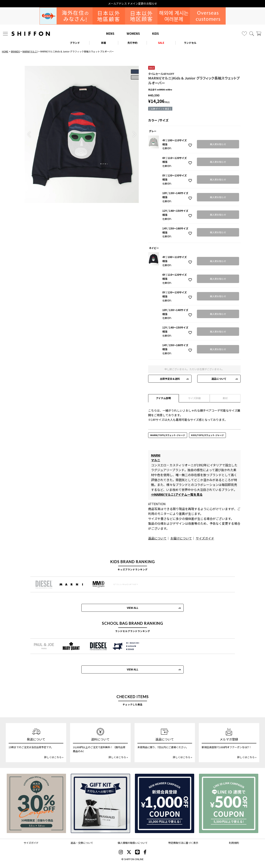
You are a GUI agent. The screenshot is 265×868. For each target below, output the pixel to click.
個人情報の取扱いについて (133, 843)
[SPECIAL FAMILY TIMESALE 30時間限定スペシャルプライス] (36, 803)
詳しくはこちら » (54, 757)
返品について (219, 379)
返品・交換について (82, 843)
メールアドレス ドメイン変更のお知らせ (132, 4)
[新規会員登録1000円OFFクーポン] (165, 803)
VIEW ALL (133, 608)
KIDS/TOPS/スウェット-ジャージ (207, 435)
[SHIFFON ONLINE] (31, 34)
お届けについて (181, 538)
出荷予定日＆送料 (170, 379)
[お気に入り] (244, 34)
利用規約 (234, 843)
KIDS (156, 34)
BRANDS (15, 51)
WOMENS (133, 34)
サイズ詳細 (194, 398)
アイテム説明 (163, 398)
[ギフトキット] (100, 803)
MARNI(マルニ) (30, 51)
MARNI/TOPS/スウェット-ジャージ (168, 435)
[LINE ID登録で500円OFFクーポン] (229, 803)
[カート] (259, 34)
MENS (110, 34)
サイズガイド (205, 538)
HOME (5, 51)
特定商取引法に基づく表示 (183, 843)
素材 (225, 398)
